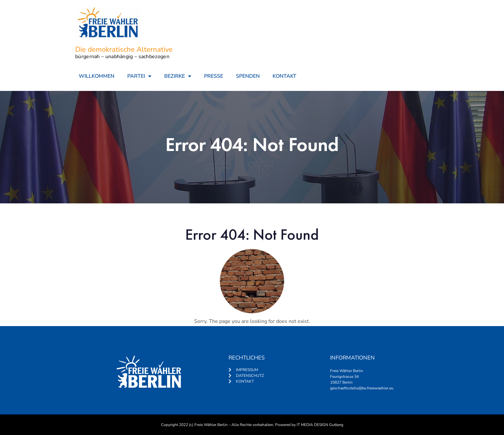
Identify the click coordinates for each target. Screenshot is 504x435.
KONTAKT (284, 76)
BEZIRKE (178, 76)
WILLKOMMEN (97, 76)
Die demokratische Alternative (124, 49)
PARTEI (139, 76)
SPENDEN (248, 76)
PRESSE (214, 76)
